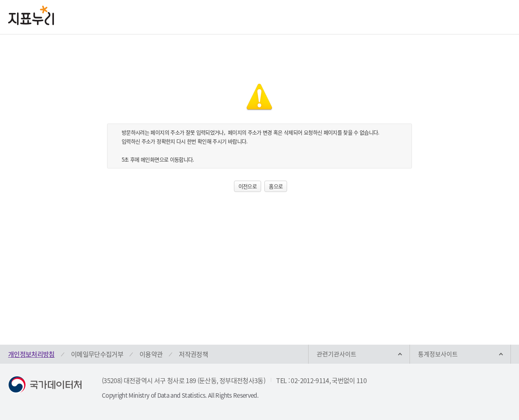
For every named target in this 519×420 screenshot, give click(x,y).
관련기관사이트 (337, 354)
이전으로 (248, 186)
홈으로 (276, 186)
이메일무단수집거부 (97, 354)
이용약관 (151, 354)
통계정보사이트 (438, 354)
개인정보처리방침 (31, 354)
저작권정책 (193, 354)
